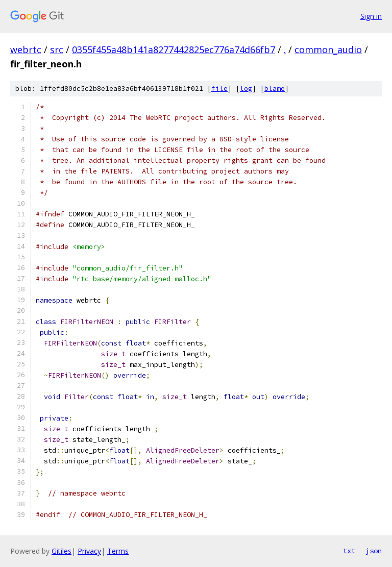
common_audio (328, 50)
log (246, 89)
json (374, 551)
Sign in (371, 16)
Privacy (89, 551)
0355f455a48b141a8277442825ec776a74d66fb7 (174, 50)
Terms (118, 551)
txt (349, 551)
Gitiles (62, 551)
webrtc (26, 50)
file (219, 89)
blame (275, 89)
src (57, 50)
